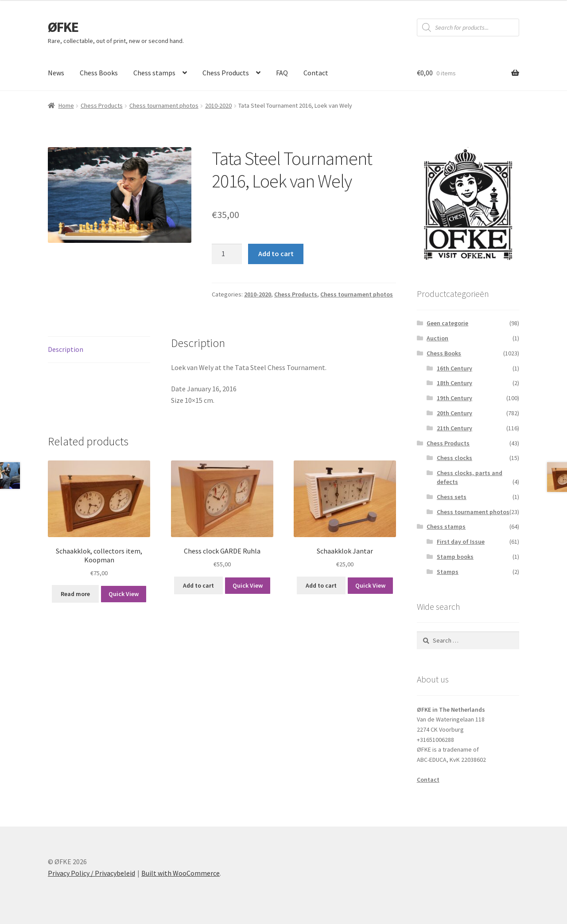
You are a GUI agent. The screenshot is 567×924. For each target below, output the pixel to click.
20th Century (454, 413)
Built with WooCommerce (181, 873)
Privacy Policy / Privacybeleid (91, 873)
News (56, 73)
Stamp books (455, 557)
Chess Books (99, 73)
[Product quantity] (227, 254)
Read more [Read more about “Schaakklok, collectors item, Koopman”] (75, 594)
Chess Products (226, 73)
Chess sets (452, 497)
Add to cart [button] (198, 585)
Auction (437, 338)
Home (66, 105)
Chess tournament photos (164, 105)
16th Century (454, 368)
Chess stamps (154, 73)
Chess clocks (454, 458)
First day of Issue (461, 542)
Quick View (124, 594)
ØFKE (63, 27)
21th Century (454, 428)
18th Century (454, 383)
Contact (316, 73)
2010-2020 (218, 105)
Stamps (448, 572)
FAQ (282, 73)
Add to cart (276, 253)
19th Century (454, 398)
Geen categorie (447, 323)
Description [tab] (66, 349)
